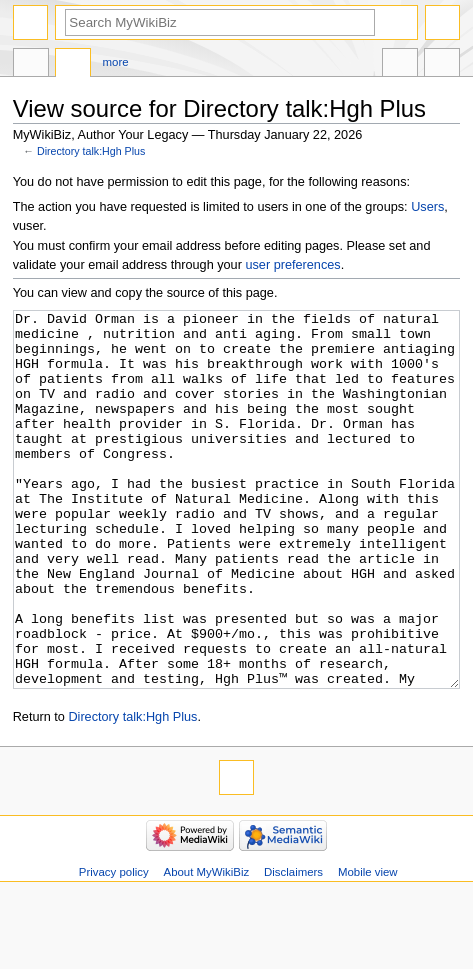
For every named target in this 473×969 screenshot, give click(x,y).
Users (427, 207)
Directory (31, 65)
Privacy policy (114, 947)
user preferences (292, 265)
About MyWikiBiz (207, 947)
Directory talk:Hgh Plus (91, 151)
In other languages (400, 65)
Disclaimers (293, 947)
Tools (442, 65)
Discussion (73, 65)
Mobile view (368, 947)
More (116, 62)
